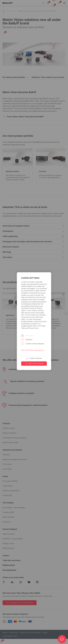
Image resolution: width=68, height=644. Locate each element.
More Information (27, 350)
